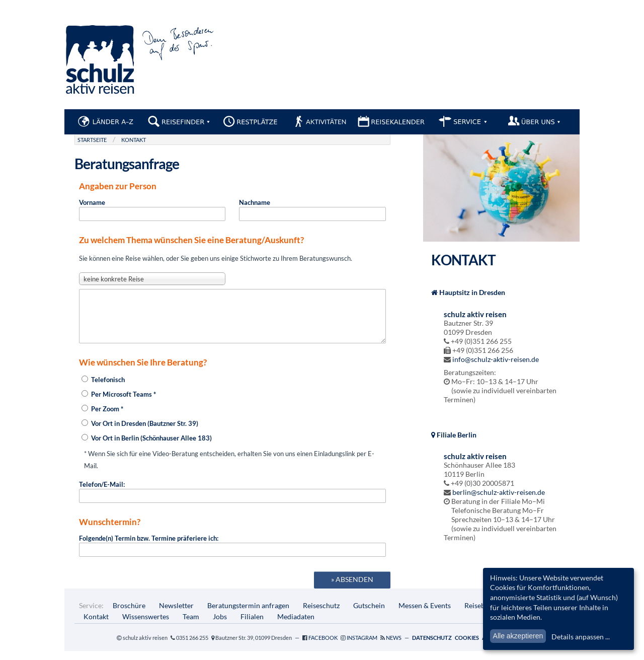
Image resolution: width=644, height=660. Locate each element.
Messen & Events (425, 614)
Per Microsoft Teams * (119, 403)
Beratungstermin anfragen (248, 614)
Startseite (92, 140)
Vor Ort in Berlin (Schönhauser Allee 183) (147, 447)
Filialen (252, 626)
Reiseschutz (321, 614)
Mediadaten (296, 626)
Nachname (312, 210)
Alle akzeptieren (518, 636)
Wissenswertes (146, 626)
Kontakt (134, 140)
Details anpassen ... (581, 637)
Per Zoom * (102, 418)
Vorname (152, 210)
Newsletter (176, 614)
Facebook (323, 647)
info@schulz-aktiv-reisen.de (496, 359)
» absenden (352, 588)
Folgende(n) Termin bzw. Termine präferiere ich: (232, 555)
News (394, 647)
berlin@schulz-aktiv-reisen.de (499, 492)
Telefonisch (103, 389)
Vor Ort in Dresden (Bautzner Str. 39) (140, 432)
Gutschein (369, 614)
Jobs (220, 626)
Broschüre (129, 614)
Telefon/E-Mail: (232, 501)
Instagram (362, 647)
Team (191, 626)
